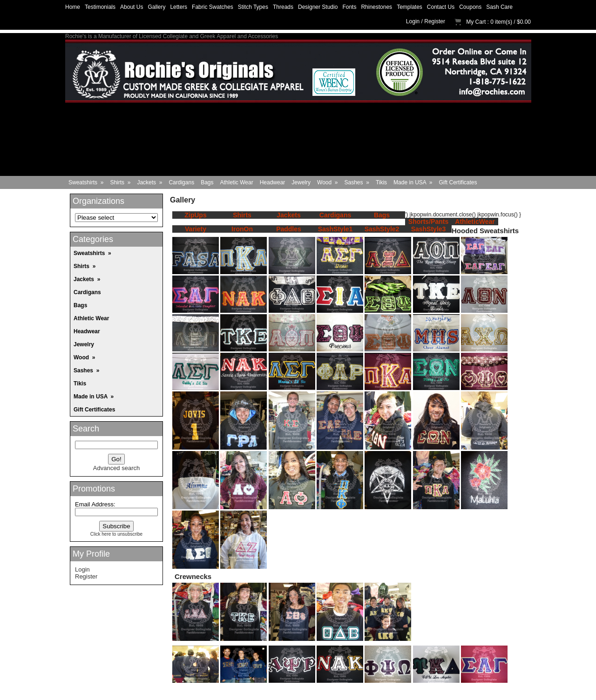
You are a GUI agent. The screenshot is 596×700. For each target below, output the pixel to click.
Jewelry (301, 182)
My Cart (476, 22)
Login (413, 21)
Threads (283, 7)
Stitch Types (253, 7)
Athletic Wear (237, 182)
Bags (207, 182)
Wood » (327, 182)
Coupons (470, 7)
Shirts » (120, 182)
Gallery (156, 7)
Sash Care (499, 7)
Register (435, 21)
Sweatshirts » (86, 182)
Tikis (381, 182)
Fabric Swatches (213, 7)
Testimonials (100, 7)
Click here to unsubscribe (116, 534)
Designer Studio (318, 7)
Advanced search (116, 468)
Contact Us (441, 7)
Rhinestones (376, 7)
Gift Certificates (458, 182)
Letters (179, 7)
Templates (410, 7)
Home (73, 7)
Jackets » (149, 182)
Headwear (273, 182)
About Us (132, 7)
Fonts (349, 7)
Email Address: (95, 504)
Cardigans (181, 182)
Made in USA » (413, 182)
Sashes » (357, 182)
